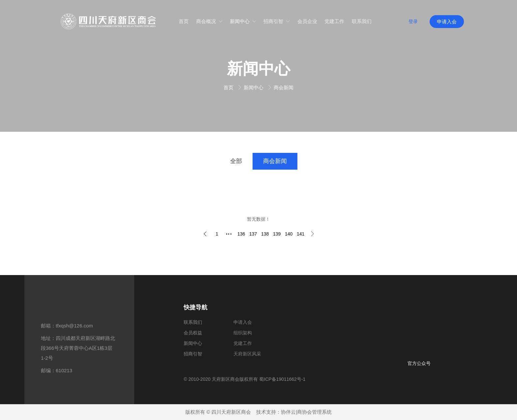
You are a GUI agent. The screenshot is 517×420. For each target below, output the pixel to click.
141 (301, 234)
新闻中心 (254, 87)
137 (253, 234)
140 (289, 234)
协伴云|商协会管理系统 (306, 412)
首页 (229, 87)
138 (265, 234)
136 (241, 234)
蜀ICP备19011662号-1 (282, 379)
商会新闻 (284, 87)
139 (277, 234)
